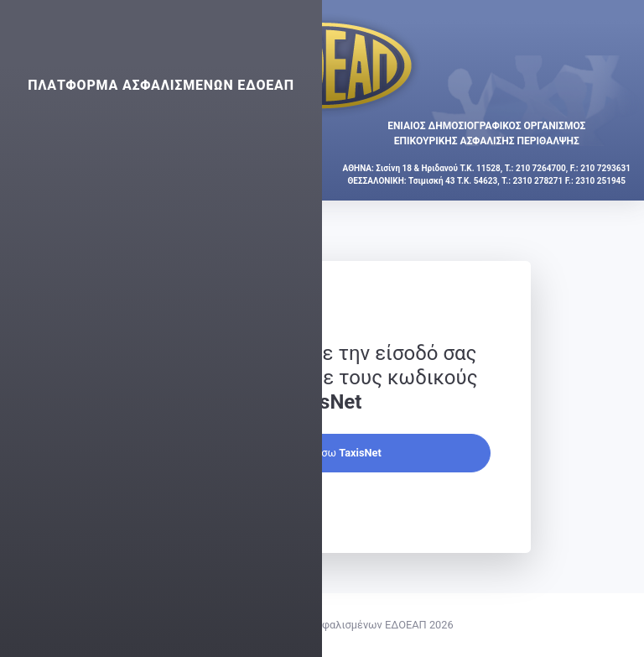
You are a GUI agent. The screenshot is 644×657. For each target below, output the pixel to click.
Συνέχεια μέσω (322, 453)
